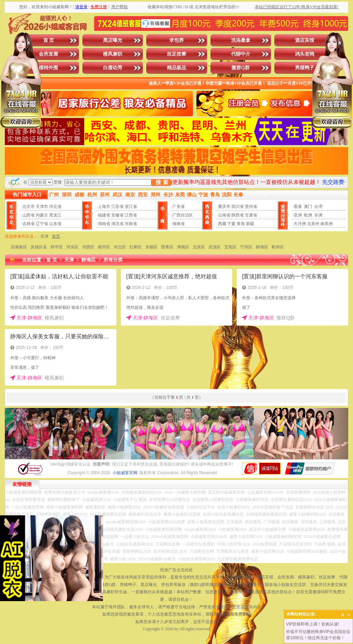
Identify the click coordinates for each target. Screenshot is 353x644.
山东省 (55, 224)
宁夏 (231, 224)
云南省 (224, 215)
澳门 (308, 207)
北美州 (313, 224)
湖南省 (104, 224)
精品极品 (176, 68)
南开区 (104, 247)
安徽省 (117, 215)
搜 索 (162, 182)
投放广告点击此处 (176, 570)
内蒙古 (42, 215)
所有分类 (113, 260)
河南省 (131, 224)
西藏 (222, 224)
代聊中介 (241, 54)
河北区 (120, 247)
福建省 (104, 215)
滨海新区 (19, 247)
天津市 (42, 207)
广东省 (179, 207)
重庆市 (224, 207)
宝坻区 (230, 247)
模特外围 (48, 68)
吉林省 (29, 224)
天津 (44, 236)
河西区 (88, 247)
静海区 (262, 247)
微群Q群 (241, 68)
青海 (241, 224)
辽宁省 (42, 224)
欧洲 (308, 215)
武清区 (215, 247)
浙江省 (131, 207)
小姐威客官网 (125, 473)
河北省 (55, 207)
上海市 (104, 207)
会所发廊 (48, 54)
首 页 (49, 40)
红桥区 (136, 247)
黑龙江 (55, 215)
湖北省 (117, 224)
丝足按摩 (176, 54)
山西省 (29, 215)
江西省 (131, 215)
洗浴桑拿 (241, 40)
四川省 (238, 207)
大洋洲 (300, 224)
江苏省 (117, 207)
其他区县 (39, 247)
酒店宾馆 (305, 40)
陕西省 (238, 215)
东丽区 (151, 247)
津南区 (183, 247)
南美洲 (327, 224)
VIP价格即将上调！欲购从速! (313, 624)
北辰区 (199, 247)
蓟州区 (278, 247)
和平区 (57, 247)
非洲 (318, 215)
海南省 (179, 224)
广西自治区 (183, 215)
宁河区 (246, 247)
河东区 (72, 247)
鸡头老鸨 (305, 54)
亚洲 (298, 215)
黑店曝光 (113, 40)
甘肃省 (251, 215)
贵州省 (251, 207)
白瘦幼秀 (113, 68)
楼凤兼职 (113, 54)
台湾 (318, 207)
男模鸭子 (305, 68)
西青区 (167, 247)
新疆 (250, 224)
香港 (298, 207)
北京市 (29, 207)
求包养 (176, 40)
